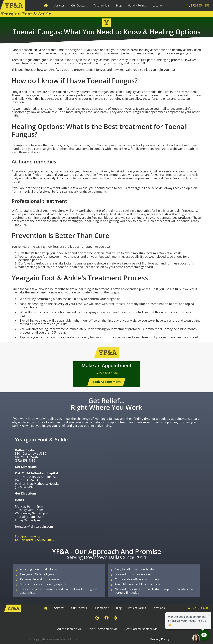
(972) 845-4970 (25, 487)
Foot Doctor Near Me (103, 629)
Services (59, 5)
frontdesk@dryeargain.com (34, 526)
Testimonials (102, 5)
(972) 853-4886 (25, 460)
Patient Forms (137, 5)
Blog (119, 5)
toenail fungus (22, 63)
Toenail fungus (22, 60)
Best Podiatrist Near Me (141, 629)
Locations (159, 5)
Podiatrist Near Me (69, 629)
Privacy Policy (160, 639)
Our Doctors (79, 5)
